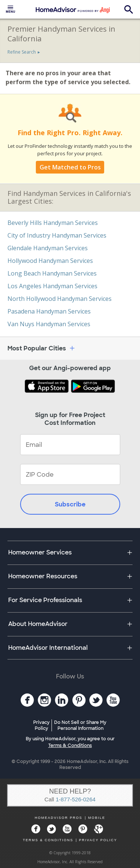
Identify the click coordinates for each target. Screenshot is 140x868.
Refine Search (22, 52)
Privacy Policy (41, 725)
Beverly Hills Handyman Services (53, 223)
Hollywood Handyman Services (50, 261)
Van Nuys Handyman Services (49, 324)
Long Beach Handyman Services (52, 273)
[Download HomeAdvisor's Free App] (47, 387)
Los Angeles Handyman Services (52, 286)
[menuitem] (10, 9)
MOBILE (97, 818)
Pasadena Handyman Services (49, 311)
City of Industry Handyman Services (57, 235)
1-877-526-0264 (76, 799)
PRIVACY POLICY (98, 840)
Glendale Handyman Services (48, 248)
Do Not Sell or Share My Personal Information (80, 725)
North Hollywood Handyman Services (60, 299)
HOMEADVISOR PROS (59, 818)
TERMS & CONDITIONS (48, 840)
